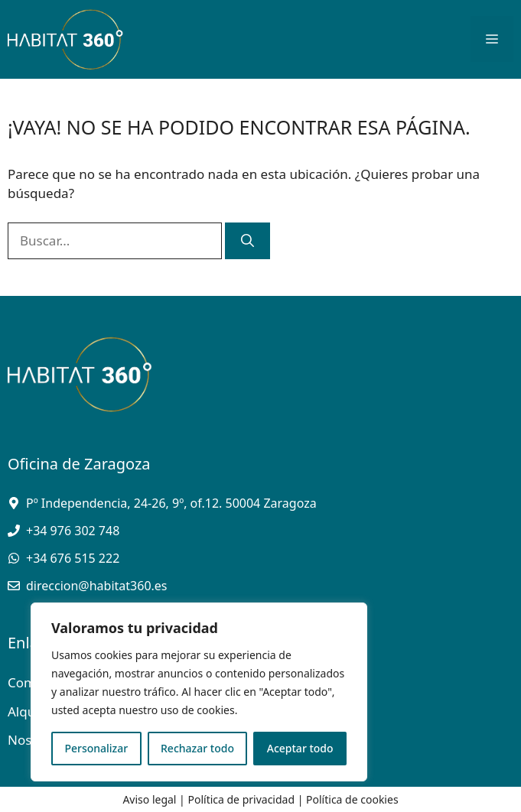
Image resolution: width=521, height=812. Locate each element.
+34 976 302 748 (73, 531)
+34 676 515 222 (73, 558)
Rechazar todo (197, 748)
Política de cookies (352, 799)
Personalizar (96, 748)
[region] (199, 692)
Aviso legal (149, 799)
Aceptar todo (300, 748)
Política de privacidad (241, 799)
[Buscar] (247, 241)
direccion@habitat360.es (97, 586)
